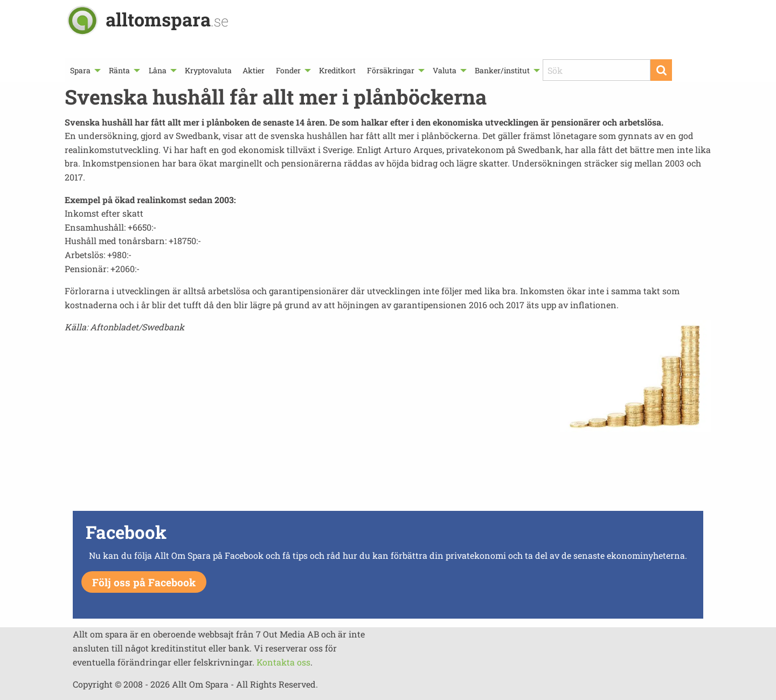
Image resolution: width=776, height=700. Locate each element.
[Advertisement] (388, 470)
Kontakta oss (283, 662)
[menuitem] (84, 70)
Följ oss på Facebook (144, 582)
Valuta (445, 70)
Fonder (288, 70)
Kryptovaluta (208, 70)
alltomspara (167, 19)
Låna (158, 70)
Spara (80, 70)
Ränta (119, 70)
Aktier (254, 70)
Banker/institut (502, 70)
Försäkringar (391, 70)
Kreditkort (337, 70)
